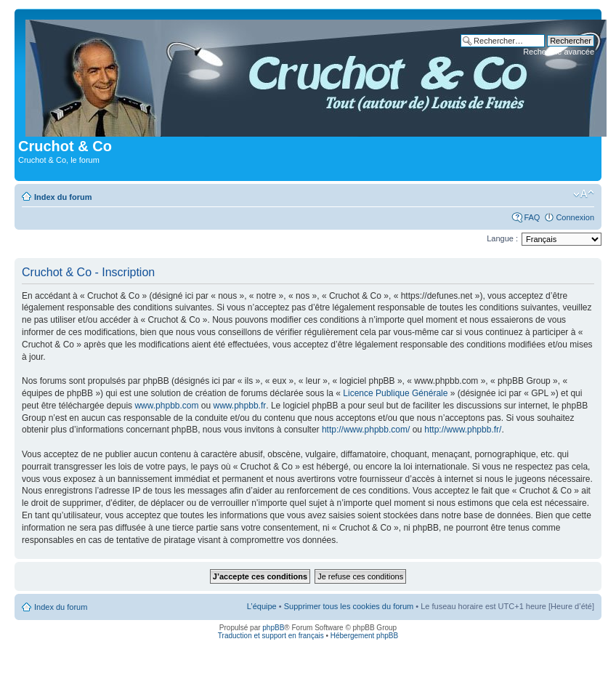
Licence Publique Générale (395, 393)
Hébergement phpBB (364, 636)
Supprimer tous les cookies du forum (349, 606)
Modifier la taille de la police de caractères (584, 194)
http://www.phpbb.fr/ (463, 430)
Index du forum (63, 197)
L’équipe (262, 606)
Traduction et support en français (271, 636)
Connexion (575, 217)
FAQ (532, 217)
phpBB (273, 628)
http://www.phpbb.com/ (366, 430)
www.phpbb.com (166, 406)
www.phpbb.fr (240, 406)
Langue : (502, 238)
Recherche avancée (559, 52)
